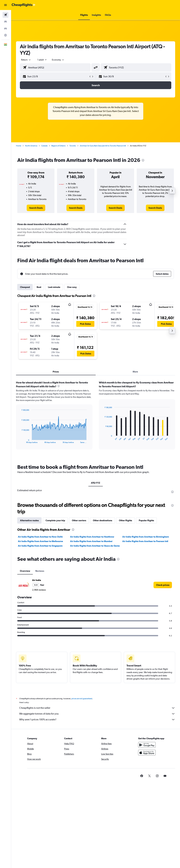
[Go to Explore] (5, 35)
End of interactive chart (20, 441)
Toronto (73, 146)
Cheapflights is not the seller (97, 708)
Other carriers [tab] (79, 520)
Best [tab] (39, 287)
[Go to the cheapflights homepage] (24, 5)
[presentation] (143, 160)
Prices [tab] (56, 372)
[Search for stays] (5, 22)
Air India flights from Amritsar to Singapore (40, 546)
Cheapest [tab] (25, 287)
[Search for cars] (5, 28)
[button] (5, 5)
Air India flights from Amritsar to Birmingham (146, 537)
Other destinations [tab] (103, 520)
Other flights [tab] (125, 520)
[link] (36, 208)
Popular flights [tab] (146, 520)
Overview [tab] (25, 571)
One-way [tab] (72, 287)
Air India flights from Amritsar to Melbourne (40, 541)
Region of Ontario (58, 146)
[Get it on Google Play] (147, 745)
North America (31, 146)
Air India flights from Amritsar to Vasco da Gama (95, 546)
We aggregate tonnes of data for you (97, 714)
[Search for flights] (5, 15)
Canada (44, 146)
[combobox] (58, 60)
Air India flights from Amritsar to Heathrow (92, 537)
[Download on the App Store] (147, 753)
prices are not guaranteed (82, 699)
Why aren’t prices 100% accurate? (97, 720)
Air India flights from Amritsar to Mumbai (91, 541)
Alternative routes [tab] (29, 520)
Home (19, 146)
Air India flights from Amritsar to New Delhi (40, 537)
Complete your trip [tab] (55, 520)
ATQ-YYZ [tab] (96, 483)
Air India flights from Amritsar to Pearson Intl (145, 541)
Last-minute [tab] (54, 287)
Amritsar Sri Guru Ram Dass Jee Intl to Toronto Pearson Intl (103, 146)
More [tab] (135, 372)
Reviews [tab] (40, 571)
